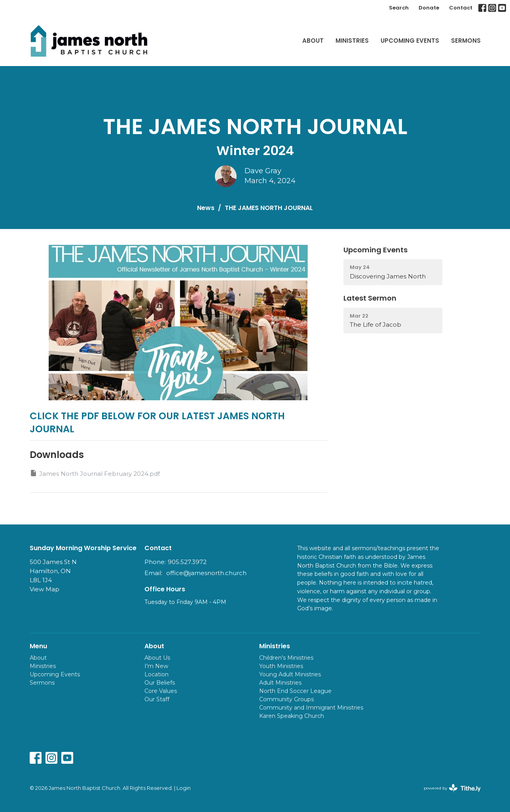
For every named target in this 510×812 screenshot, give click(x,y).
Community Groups (286, 699)
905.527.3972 (187, 562)
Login (184, 788)
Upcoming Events (410, 41)
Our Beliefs (160, 683)
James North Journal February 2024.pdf (95, 473)
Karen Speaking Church (292, 716)
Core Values (161, 691)
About (313, 41)
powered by (452, 788)
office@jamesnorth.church (206, 573)
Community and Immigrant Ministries (311, 708)
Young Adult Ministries (290, 674)
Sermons (466, 41)
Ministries (352, 41)
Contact (461, 8)
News (206, 208)
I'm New (156, 666)
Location (156, 674)
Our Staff (157, 699)
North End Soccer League (295, 691)
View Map (45, 589)
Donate (429, 8)
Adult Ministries (280, 683)
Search (399, 8)
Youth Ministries (281, 666)
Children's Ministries (286, 658)
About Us (157, 658)
